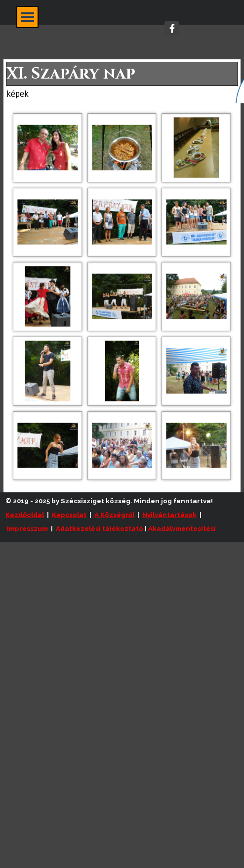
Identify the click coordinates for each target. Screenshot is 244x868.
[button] (48, 148)
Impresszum (27, 528)
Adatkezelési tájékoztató (100, 528)
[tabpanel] (124, 521)
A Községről (114, 515)
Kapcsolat (69, 515)
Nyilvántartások (169, 515)
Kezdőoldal (25, 515)
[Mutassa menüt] (27, 17)
